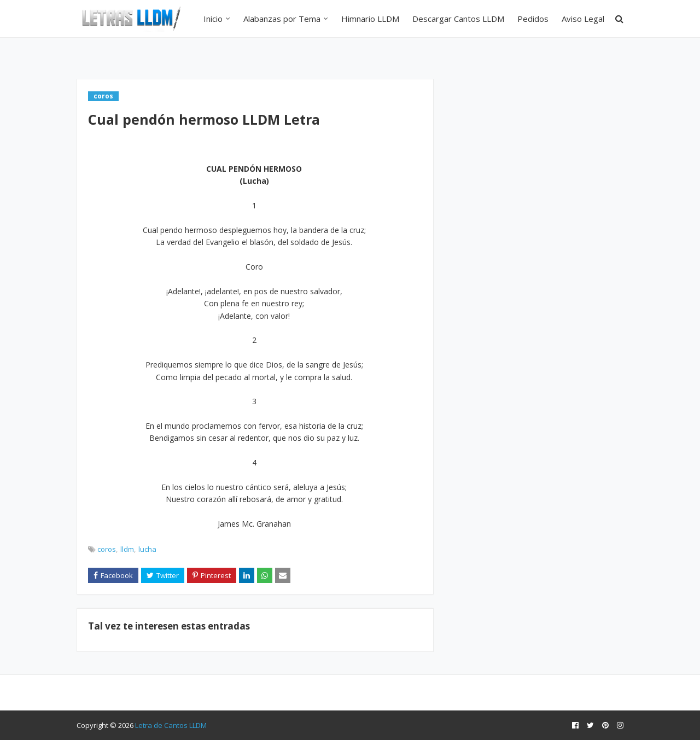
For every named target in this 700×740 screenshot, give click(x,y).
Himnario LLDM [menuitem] (370, 19)
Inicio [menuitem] (213, 19)
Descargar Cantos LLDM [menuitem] (458, 19)
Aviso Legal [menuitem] (583, 19)
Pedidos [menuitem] (533, 19)
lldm (127, 549)
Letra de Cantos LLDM (171, 725)
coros (107, 549)
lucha (147, 549)
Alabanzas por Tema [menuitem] (282, 19)
